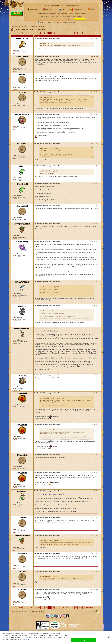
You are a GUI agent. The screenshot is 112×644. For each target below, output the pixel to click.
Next (80, 33)
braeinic (22, 74)
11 (32, 33)
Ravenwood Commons (36, 26)
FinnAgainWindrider (22, 224)
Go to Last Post (88, 33)
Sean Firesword (22, 184)
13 (39, 33)
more (92, 96)
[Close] (109, 637)
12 (35, 33)
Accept (83, 640)
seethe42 (22, 166)
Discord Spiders (22, 242)
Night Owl (22, 590)
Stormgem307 (22, 491)
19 (60, 33)
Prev (20, 33)
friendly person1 (22, 57)
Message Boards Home (19, 26)
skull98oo (22, 306)
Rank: (15, 50)
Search (42, 22)
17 (53, 33)
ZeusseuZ (22, 92)
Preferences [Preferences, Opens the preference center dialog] (83, 635)
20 (64, 33)
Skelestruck (22, 572)
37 (76, 33)
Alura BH (22, 375)
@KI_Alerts (74, 13)
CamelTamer (22, 518)
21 (67, 33)
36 (72, 33)
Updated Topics (52, 22)
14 (42, 33)
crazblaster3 (22, 144)
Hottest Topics (64, 22)
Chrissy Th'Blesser (22, 282)
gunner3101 (22, 554)
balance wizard (22, 39)
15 (46, 33)
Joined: (15, 52)
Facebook (83, 13)
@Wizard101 (65, 13)
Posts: (15, 53)
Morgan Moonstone (22, 115)
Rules (73, 22)
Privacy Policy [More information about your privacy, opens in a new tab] (25, 639)
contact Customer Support (74, 16)
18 (57, 33)
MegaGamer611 (22, 206)
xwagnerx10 (22, 393)
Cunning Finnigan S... (22, 328)
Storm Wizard (22, 455)
